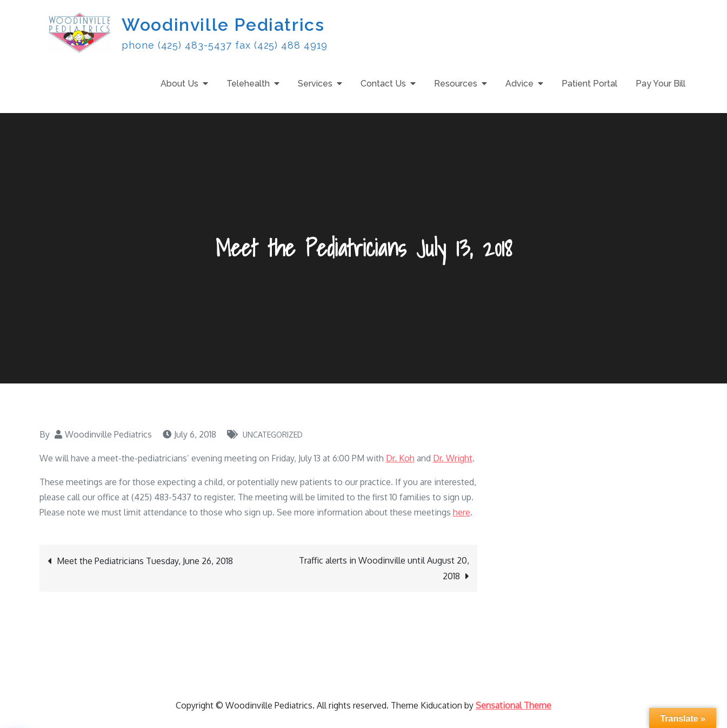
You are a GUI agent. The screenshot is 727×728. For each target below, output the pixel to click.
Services (315, 84)
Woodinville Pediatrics (223, 25)
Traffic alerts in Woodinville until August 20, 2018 (384, 568)
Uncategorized (273, 435)
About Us (179, 84)
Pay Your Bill (661, 84)
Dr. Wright (453, 458)
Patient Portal (589, 84)
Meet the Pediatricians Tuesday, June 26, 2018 (145, 561)
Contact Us (383, 84)
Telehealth (248, 84)
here (462, 512)
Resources (456, 84)
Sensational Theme (513, 705)
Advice (519, 84)
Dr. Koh (400, 458)
